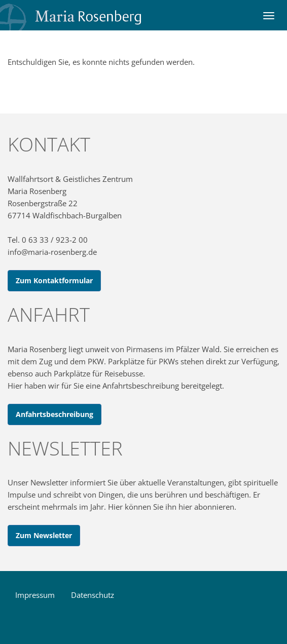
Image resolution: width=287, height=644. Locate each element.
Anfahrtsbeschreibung (55, 414)
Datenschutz (93, 595)
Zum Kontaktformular (54, 280)
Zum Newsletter (44, 535)
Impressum (35, 595)
